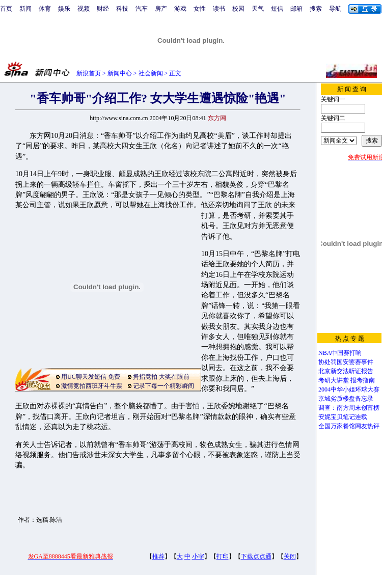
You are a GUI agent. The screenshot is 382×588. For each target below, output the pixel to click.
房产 (161, 9)
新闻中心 (120, 73)
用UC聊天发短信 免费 (91, 377)
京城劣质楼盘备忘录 (346, 399)
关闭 (290, 556)
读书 (219, 9)
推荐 (158, 556)
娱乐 (64, 9)
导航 (335, 9)
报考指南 (363, 380)
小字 (198, 556)
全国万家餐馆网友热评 (349, 426)
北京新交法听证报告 (346, 371)
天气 (258, 9)
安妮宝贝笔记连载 (343, 417)
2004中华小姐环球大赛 (349, 389)
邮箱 (296, 9)
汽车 (142, 9)
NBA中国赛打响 (340, 353)
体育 (45, 9)
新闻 (25, 9)
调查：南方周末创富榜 (349, 408)
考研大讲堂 (334, 380)
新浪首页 (89, 73)
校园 (238, 9)
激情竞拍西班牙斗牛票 (92, 386)
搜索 (316, 9)
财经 (103, 9)
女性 (200, 9)
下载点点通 (256, 556)
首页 (6, 9)
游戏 (180, 9)
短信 (277, 9)
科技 (122, 9)
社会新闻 (151, 73)
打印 (223, 556)
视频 (84, 9)
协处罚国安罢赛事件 (346, 362)
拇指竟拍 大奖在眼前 (161, 377)
